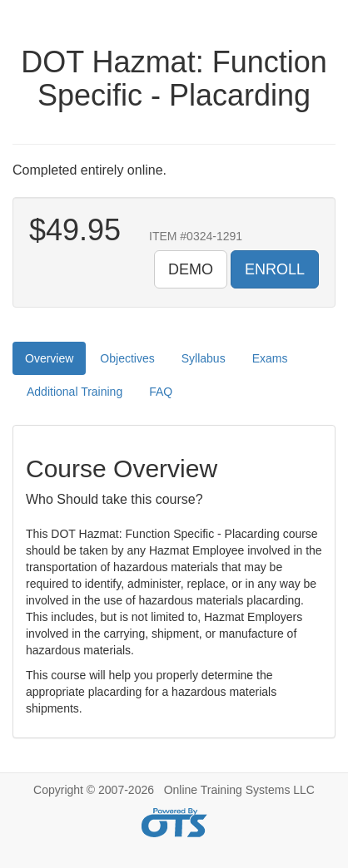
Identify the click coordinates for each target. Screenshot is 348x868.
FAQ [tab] (161, 392)
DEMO (191, 269)
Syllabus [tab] (204, 358)
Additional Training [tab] (75, 392)
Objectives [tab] (127, 358)
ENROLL (275, 269)
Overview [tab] (49, 358)
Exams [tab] (270, 358)
